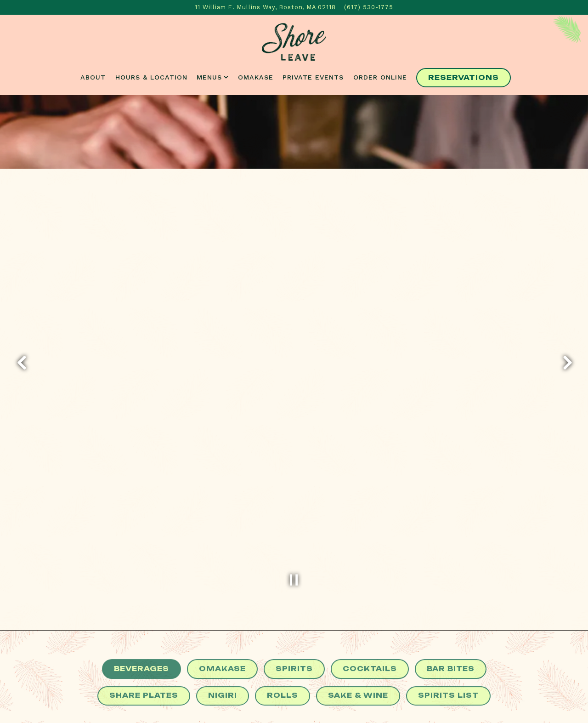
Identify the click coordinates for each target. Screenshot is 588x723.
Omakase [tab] (222, 639)
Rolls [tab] (283, 666)
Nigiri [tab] (223, 666)
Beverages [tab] (141, 639)
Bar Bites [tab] (451, 639)
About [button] (93, 77)
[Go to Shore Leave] (265, 7)
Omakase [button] (256, 77)
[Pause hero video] (294, 548)
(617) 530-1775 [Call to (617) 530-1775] (369, 7)
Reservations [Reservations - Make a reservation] (464, 78)
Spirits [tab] (294, 639)
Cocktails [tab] (370, 639)
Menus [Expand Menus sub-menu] (213, 77)
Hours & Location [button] (151, 77)
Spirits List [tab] (448, 666)
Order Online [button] (380, 77)
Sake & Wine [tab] (358, 666)
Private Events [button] (313, 77)
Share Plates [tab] (144, 666)
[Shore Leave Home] (294, 41)
